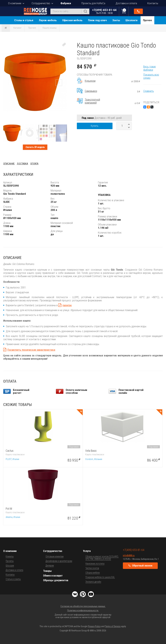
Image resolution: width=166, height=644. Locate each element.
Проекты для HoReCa (93, 3)
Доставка (22, 164)
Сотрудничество (41, 3)
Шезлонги (131, 20)
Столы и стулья (24, 20)
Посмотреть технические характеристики (31, 350)
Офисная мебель (72, 20)
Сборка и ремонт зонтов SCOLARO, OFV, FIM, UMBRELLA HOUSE (102, 558)
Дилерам (50, 566)
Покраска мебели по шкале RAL (100, 577)
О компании (15, 3)
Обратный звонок (138, 11)
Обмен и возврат (53, 576)
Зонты (116, 20)
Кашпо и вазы (50, 28)
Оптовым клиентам (55, 556)
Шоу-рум (10, 566)
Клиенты (10, 556)
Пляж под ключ (97, 20)
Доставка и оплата (126, 3)
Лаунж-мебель (48, 20)
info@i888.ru (129, 555)
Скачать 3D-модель (35, 147)
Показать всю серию (151, 76)
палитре (67, 305)
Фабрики (66, 3)
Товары (47, 571)
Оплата (34, 164)
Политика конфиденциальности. (83, 610)
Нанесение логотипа (95, 564)
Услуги (87, 551)
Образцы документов (56, 580)
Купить (95, 126)
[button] (64, 45)
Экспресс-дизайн (93, 582)
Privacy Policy (94, 626)
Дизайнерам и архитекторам (59, 561)
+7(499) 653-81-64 (104, 11)
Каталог (18, 28)
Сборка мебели (93, 573)
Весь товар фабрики (150, 68)
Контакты (153, 3)
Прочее (147, 20)
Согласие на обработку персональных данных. (83, 606)
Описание (9, 164)
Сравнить (149, 91)
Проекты (10, 561)
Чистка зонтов (92, 568)
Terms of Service (113, 626)
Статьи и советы (13, 579)
